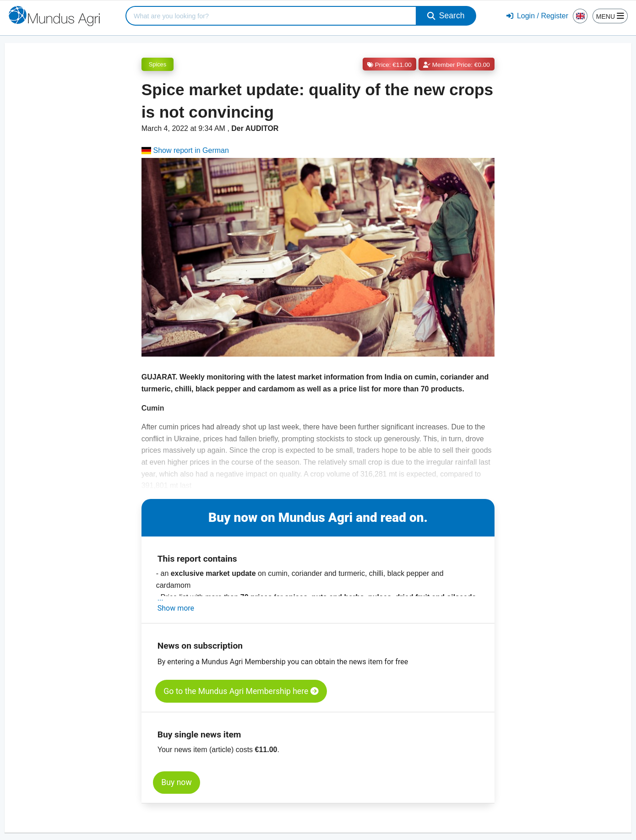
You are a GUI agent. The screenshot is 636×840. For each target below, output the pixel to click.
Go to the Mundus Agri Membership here (241, 691)
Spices (158, 64)
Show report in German (185, 150)
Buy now (176, 782)
